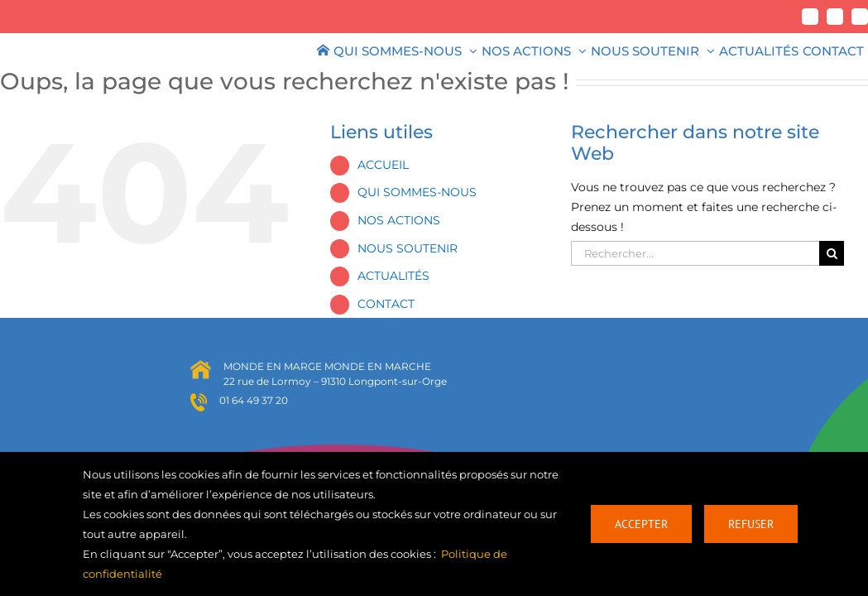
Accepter (641, 524)
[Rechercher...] (695, 253)
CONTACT (386, 304)
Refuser (751, 524)
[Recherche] (832, 253)
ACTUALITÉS (393, 276)
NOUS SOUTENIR (408, 248)
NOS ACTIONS (399, 220)
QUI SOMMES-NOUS (417, 192)
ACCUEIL (383, 165)
